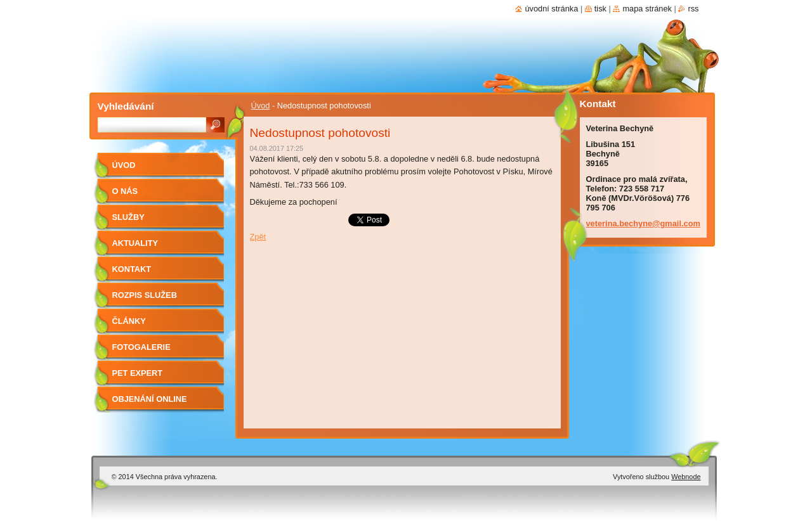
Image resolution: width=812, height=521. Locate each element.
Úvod (261, 106)
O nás (125, 191)
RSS (693, 9)
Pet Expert (138, 373)
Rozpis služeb (145, 295)
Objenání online (150, 399)
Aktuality (135, 243)
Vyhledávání (126, 106)
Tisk (600, 9)
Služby (128, 217)
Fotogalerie (141, 347)
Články (129, 321)
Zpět (258, 237)
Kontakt (132, 269)
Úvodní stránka (551, 9)
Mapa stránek (647, 9)
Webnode (686, 477)
